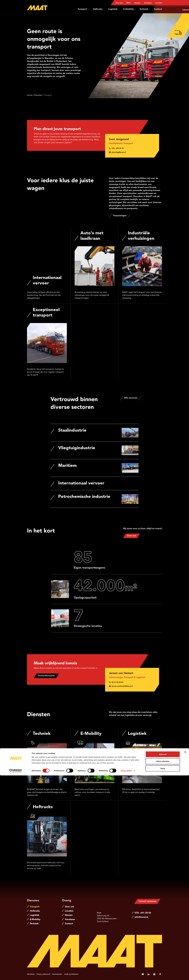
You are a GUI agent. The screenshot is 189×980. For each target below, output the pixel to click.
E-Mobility (130, 9)
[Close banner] (185, 957)
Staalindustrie (72, 431)
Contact (158, 9)
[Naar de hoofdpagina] (37, 8)
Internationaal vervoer (81, 483)
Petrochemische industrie (84, 497)
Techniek (145, 9)
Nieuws (137, 3)
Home (30, 95)
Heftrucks (99, 9)
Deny (163, 973)
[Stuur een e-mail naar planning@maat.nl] (132, 152)
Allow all (163, 959)
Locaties (159, 3)
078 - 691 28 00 (143, 913)
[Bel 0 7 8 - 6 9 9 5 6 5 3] (132, 148)
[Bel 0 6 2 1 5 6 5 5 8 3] (132, 682)
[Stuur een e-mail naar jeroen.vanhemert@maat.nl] (132, 686)
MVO (128, 3)
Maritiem (67, 466)
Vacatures (148, 3)
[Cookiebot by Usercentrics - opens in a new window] (16, 975)
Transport (83, 9)
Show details (127, 975)
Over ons (119, 3)
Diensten (38, 95)
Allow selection (163, 966)
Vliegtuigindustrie (77, 448)
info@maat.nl (141, 917)
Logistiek (114, 9)
